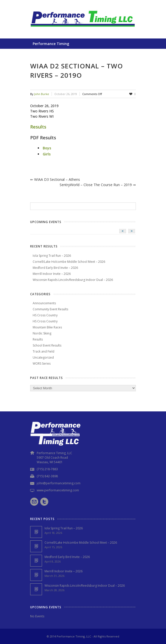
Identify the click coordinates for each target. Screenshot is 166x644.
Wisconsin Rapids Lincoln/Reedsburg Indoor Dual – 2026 (73, 280)
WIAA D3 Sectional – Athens (55, 179)
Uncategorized (43, 357)
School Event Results (47, 345)
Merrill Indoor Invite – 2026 (52, 274)
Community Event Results (50, 309)
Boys (47, 148)
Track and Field (44, 351)
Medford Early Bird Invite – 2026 (55, 268)
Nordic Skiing (42, 333)
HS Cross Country (45, 315)
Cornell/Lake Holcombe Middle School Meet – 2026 (69, 262)
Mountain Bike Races (47, 327)
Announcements (44, 303)
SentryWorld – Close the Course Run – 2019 (98, 185)
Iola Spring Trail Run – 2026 (52, 256)
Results (38, 127)
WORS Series (42, 363)
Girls (47, 154)
